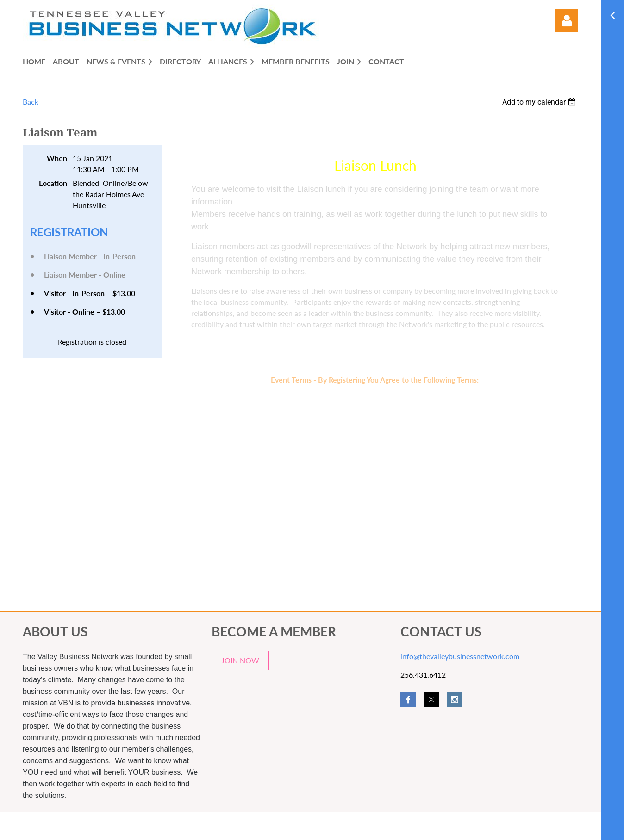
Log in (567, 21)
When (57, 158)
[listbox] (540, 102)
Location (53, 183)
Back (31, 102)
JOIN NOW (240, 660)
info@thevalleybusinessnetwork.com (460, 656)
